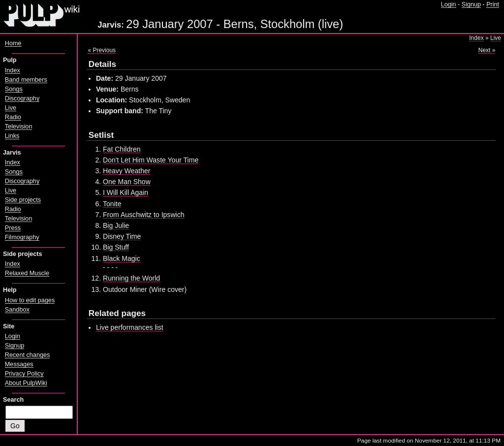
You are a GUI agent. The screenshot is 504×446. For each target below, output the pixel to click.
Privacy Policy (24, 374)
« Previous (102, 50)
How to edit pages (30, 300)
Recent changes (28, 355)
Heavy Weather (127, 171)
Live (496, 38)
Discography (22, 98)
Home (13, 43)
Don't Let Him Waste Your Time (151, 160)
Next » (487, 50)
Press (13, 228)
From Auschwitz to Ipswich (144, 215)
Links (12, 136)
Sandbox (17, 310)
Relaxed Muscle (27, 273)
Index (476, 38)
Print (493, 4)
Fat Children (122, 149)
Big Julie (116, 225)
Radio (13, 117)
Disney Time (122, 236)
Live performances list (130, 327)
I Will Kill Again (126, 192)
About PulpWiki (26, 383)
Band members (26, 80)
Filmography (22, 237)
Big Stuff (116, 247)
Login (449, 4)
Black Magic (122, 258)
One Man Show (127, 182)
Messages (19, 364)
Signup (471, 4)
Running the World (131, 278)
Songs (14, 89)
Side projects (23, 200)
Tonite (112, 204)
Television (19, 127)
